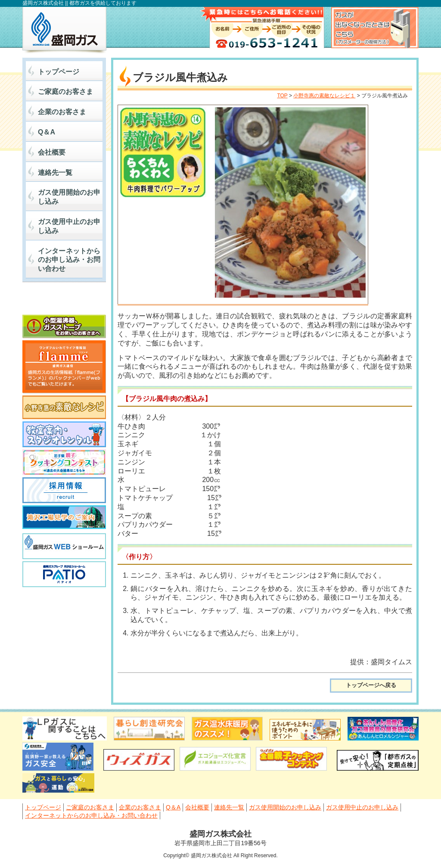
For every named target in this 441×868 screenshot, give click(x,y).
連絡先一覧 (55, 173)
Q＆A (47, 132)
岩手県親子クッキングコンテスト (64, 462)
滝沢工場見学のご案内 (64, 518)
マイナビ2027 (64, 300)
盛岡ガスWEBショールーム (64, 546)
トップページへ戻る (371, 685)
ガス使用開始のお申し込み (69, 197)
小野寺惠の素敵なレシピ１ (324, 96)
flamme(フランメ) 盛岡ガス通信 (64, 367)
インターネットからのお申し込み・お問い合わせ (69, 260)
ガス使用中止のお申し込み (69, 226)
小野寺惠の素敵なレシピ (64, 407)
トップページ (59, 72)
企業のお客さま (62, 112)
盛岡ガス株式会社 (64, 30)
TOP (282, 96)
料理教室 (64, 434)
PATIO (64, 574)
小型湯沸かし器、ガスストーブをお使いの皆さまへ (64, 326)
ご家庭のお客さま (65, 92)
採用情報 (64, 490)
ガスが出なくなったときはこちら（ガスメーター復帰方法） (375, 28)
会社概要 (52, 152)
